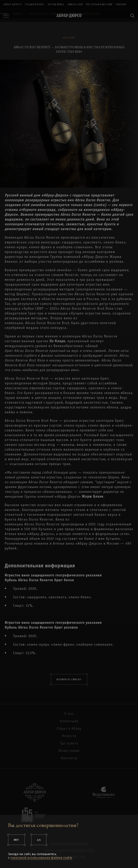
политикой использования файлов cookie (41, 858)
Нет (16, 840)
